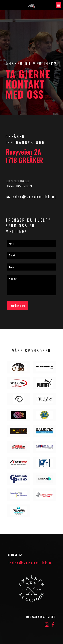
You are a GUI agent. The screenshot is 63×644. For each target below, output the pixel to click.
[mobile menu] (58, 5)
